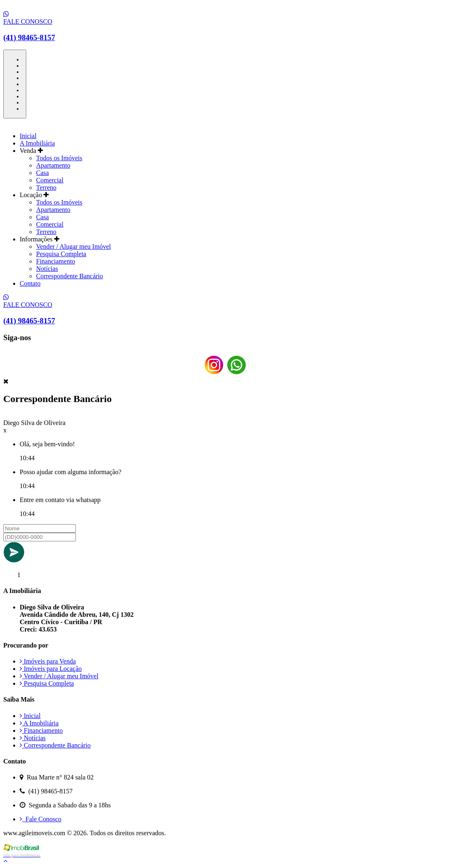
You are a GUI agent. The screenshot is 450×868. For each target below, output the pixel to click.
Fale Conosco (41, 819)
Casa (42, 173)
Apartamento (53, 165)
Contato (30, 283)
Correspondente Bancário (70, 276)
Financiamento (56, 261)
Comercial (50, 180)
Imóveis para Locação (51, 669)
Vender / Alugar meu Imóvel (73, 247)
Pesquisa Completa (61, 254)
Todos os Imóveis (59, 158)
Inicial (28, 136)
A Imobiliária (37, 143)
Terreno (46, 187)
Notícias (47, 269)
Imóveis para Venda (48, 661)
